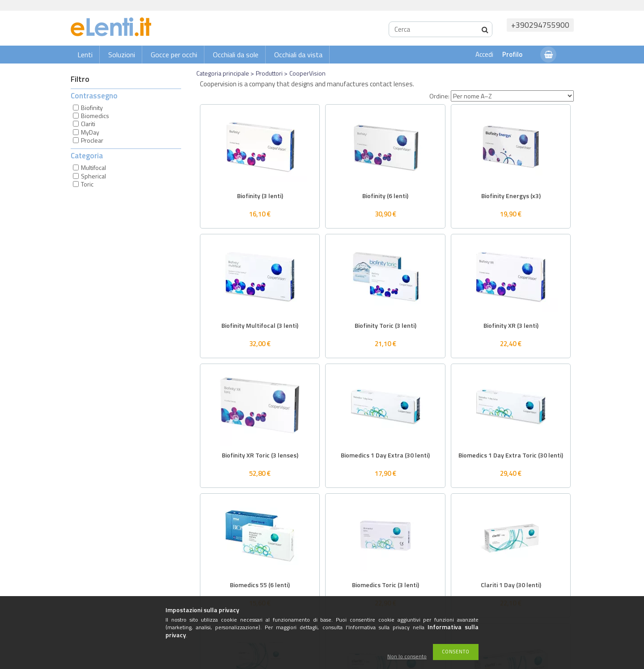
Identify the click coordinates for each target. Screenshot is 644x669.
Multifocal (93, 167)
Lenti (85, 55)
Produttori (269, 73)
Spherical (93, 176)
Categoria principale (223, 73)
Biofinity (92, 108)
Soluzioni (122, 55)
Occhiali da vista (298, 55)
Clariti (88, 124)
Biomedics (95, 116)
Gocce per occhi (174, 55)
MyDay (90, 132)
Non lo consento (407, 657)
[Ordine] (512, 96)
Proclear (92, 140)
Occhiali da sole (236, 55)
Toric (87, 184)
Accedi (484, 54)
